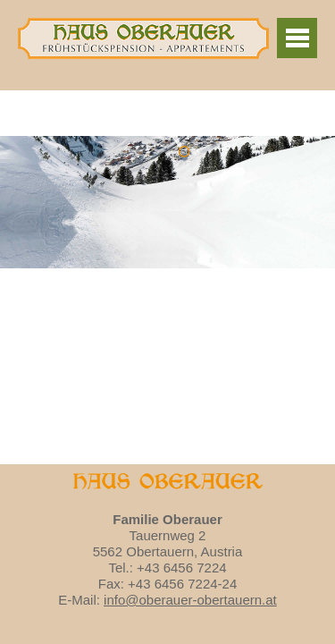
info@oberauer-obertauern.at (190, 600)
